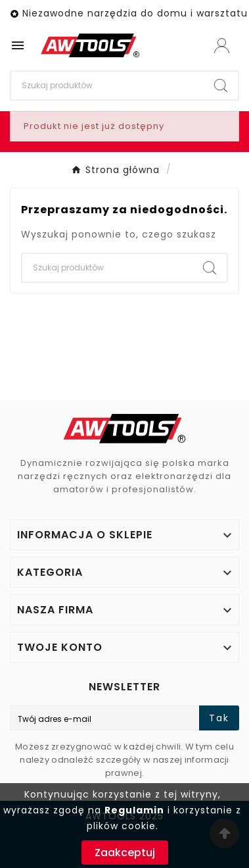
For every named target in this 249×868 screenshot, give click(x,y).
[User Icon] (222, 46)
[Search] (107, 86)
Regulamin (134, 810)
